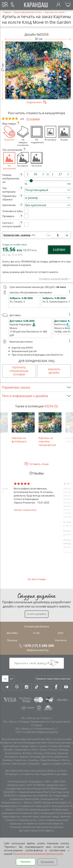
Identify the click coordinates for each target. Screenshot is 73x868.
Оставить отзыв (39, 464)
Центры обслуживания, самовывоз (36, 292)
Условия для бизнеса (37, 626)
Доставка (36, 315)
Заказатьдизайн (54, 371)
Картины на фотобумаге (23, 428)
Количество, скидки (17, 235)
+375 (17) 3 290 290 (39, 645)
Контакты (61, 640)
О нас (36, 633)
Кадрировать (36, 102)
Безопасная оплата (36, 342)
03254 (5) (51, 406)
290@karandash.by (38, 650)
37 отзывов (33, 119)
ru (5, 679)
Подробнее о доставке (54, 774)
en (11, 679)
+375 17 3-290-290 (25, 732)
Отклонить (47, 862)
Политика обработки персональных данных (37, 827)
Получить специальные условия (19, 371)
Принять (26, 862)
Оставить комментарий (55, 279)
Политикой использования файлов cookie (38, 854)
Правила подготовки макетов (53, 679)
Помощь (12, 640)
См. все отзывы (37, 579)
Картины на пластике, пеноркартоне (50, 429)
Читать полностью (25, 510)
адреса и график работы (57, 764)
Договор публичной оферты (37, 830)
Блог (61, 633)
